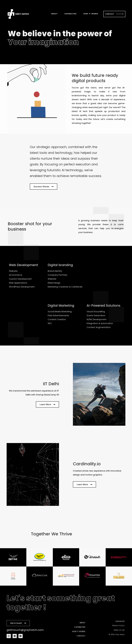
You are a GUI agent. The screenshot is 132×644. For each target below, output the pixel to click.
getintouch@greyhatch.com (25, 630)
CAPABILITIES (70, 14)
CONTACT (110, 14)
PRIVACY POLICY (118, 626)
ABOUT (54, 14)
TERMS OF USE (119, 630)
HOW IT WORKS (91, 14)
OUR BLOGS (120, 621)
